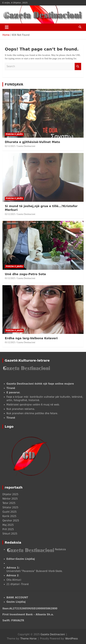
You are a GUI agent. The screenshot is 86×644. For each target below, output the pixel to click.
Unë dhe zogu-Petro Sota (25, 274)
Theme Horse (28, 639)
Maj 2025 (8, 525)
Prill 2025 (8, 529)
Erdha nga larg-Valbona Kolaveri (32, 338)
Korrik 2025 (9, 516)
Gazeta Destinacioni (26, 146)
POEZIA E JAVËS (14, 134)
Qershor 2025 (11, 521)
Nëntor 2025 (10, 499)
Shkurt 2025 (10, 534)
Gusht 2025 (9, 512)
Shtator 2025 (10, 507)
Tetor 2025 (9, 503)
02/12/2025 (10, 146)
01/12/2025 (10, 278)
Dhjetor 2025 (10, 494)
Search (78, 66)
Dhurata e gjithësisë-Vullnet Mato (32, 142)
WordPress (72, 639)
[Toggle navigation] (7, 27)
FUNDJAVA (14, 84)
